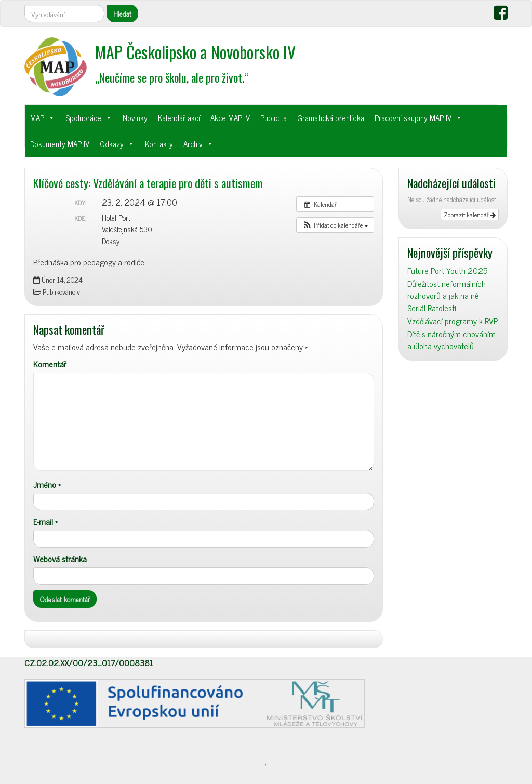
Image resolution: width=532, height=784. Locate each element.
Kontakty (159, 144)
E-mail (45, 521)
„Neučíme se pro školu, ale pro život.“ (172, 77)
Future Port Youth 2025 (447, 270)
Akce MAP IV (230, 118)
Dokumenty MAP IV (60, 144)
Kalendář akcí (179, 118)
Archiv (193, 144)
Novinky (135, 118)
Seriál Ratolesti (432, 308)
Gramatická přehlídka (331, 118)
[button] (335, 225)
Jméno (47, 484)
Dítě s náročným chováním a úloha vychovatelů (451, 340)
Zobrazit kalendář (470, 215)
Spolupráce (83, 118)
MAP (37, 118)
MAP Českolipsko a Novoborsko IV (195, 52)
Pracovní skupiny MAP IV (413, 118)
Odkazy (112, 144)
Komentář (50, 364)
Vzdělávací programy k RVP (453, 321)
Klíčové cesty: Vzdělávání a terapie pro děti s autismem (148, 183)
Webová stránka (60, 559)
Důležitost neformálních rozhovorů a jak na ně (447, 289)
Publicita (274, 118)
